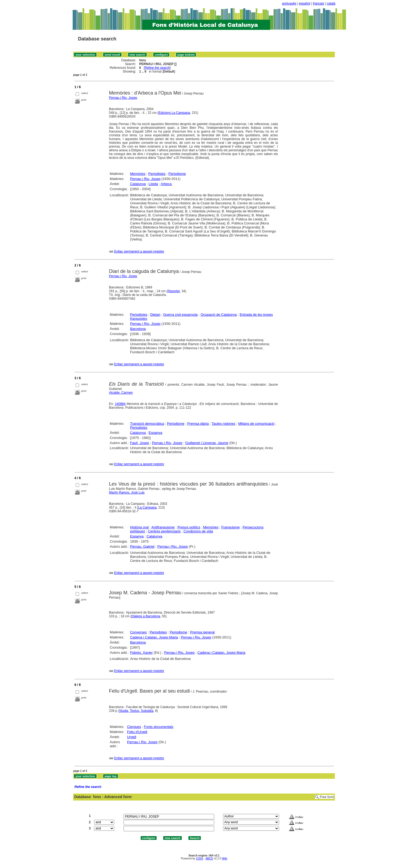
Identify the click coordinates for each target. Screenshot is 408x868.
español (305, 3)
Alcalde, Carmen (121, 393)
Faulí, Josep (140, 443)
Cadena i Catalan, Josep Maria (154, 637)
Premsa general (202, 632)
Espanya (156, 433)
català (331, 3)
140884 (120, 404)
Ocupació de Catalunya (219, 315)
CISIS (200, 858)
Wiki (225, 858)
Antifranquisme (163, 527)
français (318, 3)
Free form (327, 797)
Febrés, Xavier (141, 653)
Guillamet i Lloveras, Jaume (207, 443)
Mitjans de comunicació (256, 424)
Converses (138, 632)
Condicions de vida (198, 531)
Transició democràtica (147, 424)
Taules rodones (223, 424)
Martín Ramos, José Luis (127, 493)
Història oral (139, 527)
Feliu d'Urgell (137, 732)
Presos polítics (189, 527)
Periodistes (157, 174)
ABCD (209, 858)
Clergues (134, 727)
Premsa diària (198, 424)
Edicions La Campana (174, 113)
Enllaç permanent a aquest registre (139, 251)
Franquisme (231, 527)
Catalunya (138, 184)
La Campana (147, 508)
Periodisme (177, 174)
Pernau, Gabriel (142, 546)
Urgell (132, 737)
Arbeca (166, 184)
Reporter (174, 291)
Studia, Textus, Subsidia (136, 711)
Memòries (138, 174)
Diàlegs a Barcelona (146, 616)
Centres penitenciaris (164, 531)
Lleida (153, 184)
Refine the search (157, 68)
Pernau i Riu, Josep (123, 98)
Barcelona (138, 329)
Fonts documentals (159, 727)
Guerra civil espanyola (181, 315)
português (289, 3)
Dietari (155, 315)
